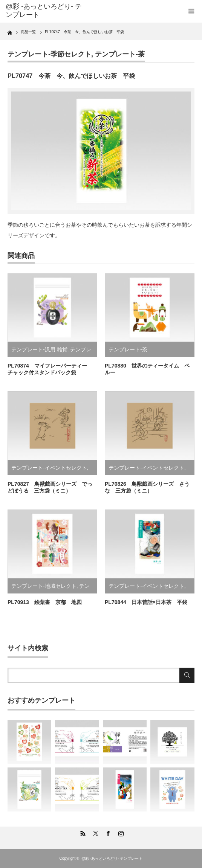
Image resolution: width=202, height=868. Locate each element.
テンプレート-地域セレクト (44, 586)
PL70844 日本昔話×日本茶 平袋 (146, 602)
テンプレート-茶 (120, 54)
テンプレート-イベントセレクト (49, 468)
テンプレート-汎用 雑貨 (39, 349)
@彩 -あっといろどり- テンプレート (44, 11)
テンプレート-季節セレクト (49, 54)
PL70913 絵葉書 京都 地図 (45, 602)
